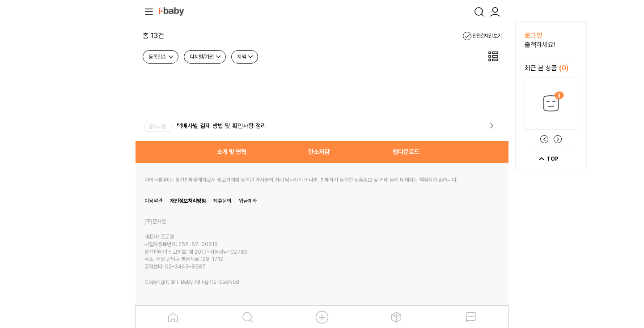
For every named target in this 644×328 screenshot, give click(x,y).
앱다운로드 (406, 152)
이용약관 (153, 201)
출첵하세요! (540, 45)
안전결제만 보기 (482, 36)
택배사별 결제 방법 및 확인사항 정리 (221, 126)
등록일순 (161, 57)
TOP (549, 159)
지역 (246, 57)
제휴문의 (222, 201)
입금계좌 (248, 201)
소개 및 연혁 (232, 152)
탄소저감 (319, 152)
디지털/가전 (206, 57)
